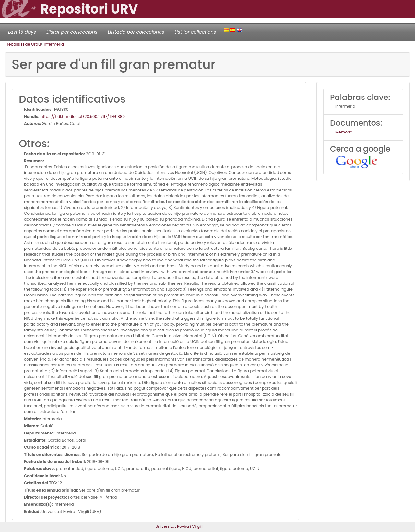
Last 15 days (22, 32)
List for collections (195, 32)
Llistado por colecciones (136, 32)
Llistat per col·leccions (72, 32)
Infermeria (54, 44)
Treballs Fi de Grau (23, 44)
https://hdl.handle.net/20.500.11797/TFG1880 (82, 116)
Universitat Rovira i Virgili (179, 526)
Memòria (344, 132)
